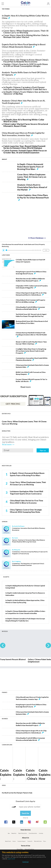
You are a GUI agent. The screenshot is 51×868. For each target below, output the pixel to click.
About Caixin (8, 841)
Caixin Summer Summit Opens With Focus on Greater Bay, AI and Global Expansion (25, 151)
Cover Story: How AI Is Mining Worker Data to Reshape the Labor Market (26, 36)
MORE (46, 250)
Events (14, 841)
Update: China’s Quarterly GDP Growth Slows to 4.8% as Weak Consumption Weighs (26, 65)
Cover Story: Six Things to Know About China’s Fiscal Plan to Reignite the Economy (26, 61)
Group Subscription (33, 833)
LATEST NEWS (6, 255)
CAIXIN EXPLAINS (7, 745)
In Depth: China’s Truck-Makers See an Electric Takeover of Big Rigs (26, 93)
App (9, 833)
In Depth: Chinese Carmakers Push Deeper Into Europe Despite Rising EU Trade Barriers (25, 88)
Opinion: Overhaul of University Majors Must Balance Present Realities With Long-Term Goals (28, 541)
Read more (26, 387)
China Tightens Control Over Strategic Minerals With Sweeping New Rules (26, 511)
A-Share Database (37, 238)
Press (45, 841)
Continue (26, 862)
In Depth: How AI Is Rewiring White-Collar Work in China (24, 120)
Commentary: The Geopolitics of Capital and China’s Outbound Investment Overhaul (28, 564)
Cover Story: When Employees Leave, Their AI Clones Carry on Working (26, 32)
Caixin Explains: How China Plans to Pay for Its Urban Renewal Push (33, 197)
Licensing (41, 833)
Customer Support (22, 841)
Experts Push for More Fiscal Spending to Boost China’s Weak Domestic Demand (24, 46)
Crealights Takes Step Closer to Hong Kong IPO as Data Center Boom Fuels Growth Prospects (31, 351)
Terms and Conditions (29, 849)
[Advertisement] (26, 678)
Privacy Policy (20, 849)
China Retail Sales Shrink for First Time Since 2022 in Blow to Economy (26, 502)
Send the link (25, 814)
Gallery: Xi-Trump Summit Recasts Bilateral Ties (18, 661)
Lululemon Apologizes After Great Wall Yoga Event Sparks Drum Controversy (27, 493)
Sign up (43, 450)
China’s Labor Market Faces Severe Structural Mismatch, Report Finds (26, 125)
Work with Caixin (38, 841)
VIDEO (4, 785)
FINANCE (5, 692)
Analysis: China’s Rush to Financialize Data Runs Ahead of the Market (32, 187)
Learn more (11, 859)
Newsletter (14, 833)
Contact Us (30, 841)
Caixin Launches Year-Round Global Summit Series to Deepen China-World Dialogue (24, 147)
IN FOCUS (5, 631)
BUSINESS (5, 719)
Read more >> (8, 444)
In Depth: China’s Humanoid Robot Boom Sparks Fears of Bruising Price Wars (30, 167)
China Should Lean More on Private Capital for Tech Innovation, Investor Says (23, 134)
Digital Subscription (23, 833)
